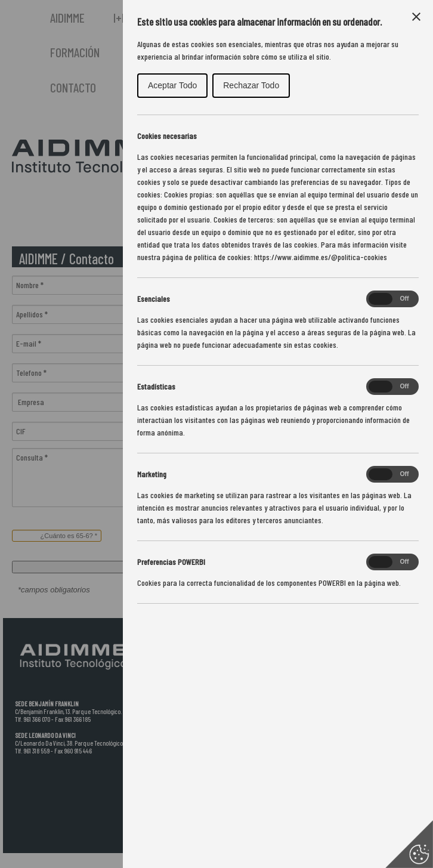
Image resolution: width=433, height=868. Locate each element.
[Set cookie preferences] (409, 844)
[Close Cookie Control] (416, 17)
